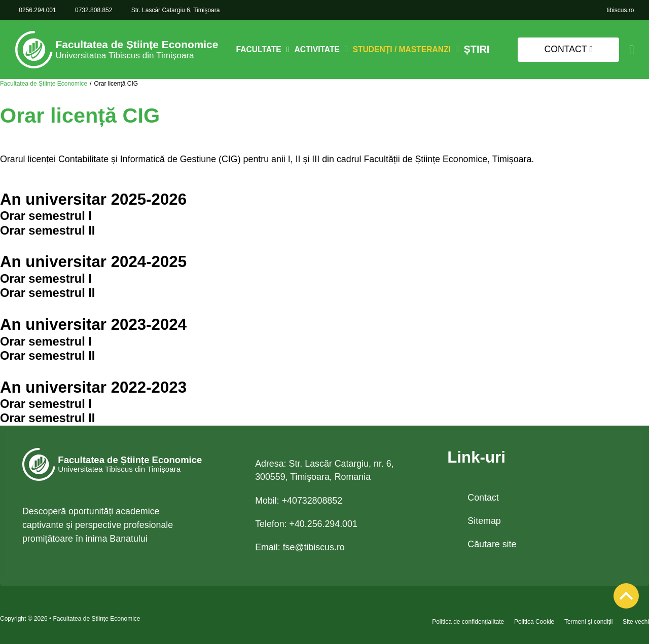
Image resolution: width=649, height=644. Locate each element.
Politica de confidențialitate (468, 622)
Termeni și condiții (588, 622)
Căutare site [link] (492, 544)
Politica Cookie (534, 622)
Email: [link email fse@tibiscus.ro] (300, 547)
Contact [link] (569, 49)
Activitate (320, 49)
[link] (620, 10)
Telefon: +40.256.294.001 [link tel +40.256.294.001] (306, 524)
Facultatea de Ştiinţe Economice (44, 84)
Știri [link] (477, 50)
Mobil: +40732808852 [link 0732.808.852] (299, 501)
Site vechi (636, 622)
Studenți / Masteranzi (404, 49)
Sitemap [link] (484, 521)
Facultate (261, 49)
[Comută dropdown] (291, 50)
